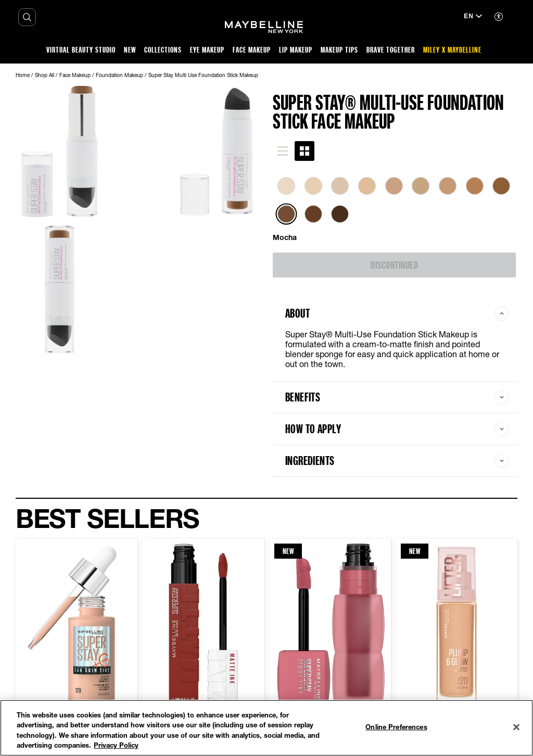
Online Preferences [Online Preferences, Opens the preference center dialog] (396, 727)
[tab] (283, 151)
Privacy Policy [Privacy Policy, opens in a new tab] (116, 745)
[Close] (516, 727)
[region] (266, 728)
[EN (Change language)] (473, 17)
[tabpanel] (395, 210)
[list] (395, 206)
